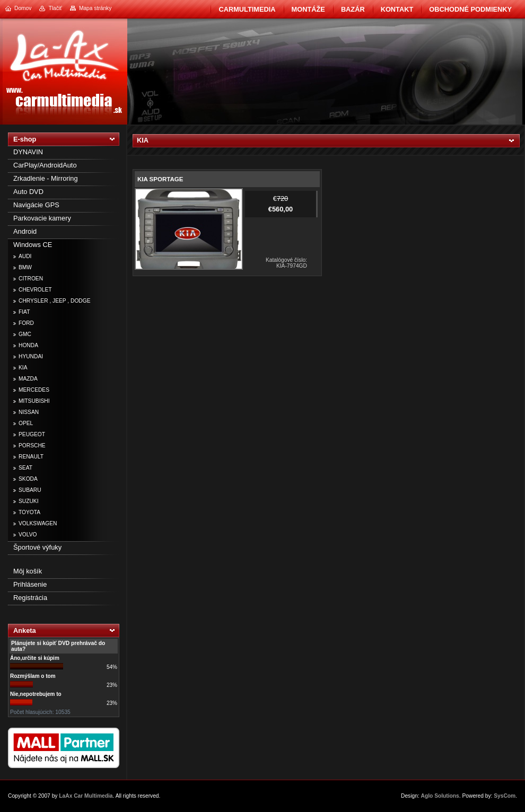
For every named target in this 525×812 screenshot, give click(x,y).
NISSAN (29, 412)
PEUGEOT (32, 434)
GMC (25, 334)
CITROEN (31, 279)
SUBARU (30, 490)
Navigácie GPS (36, 205)
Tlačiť (55, 8)
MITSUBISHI (34, 401)
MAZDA (28, 379)
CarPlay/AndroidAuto (45, 165)
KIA (23, 368)
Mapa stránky (95, 8)
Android (25, 231)
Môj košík (28, 571)
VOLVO (28, 535)
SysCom (505, 796)
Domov (23, 8)
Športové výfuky (37, 547)
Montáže (308, 9)
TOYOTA (29, 512)
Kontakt (397, 9)
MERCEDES (34, 390)
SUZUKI (29, 501)
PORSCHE (32, 445)
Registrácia (30, 598)
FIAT (24, 312)
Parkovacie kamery (42, 218)
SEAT (25, 468)
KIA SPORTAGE (160, 179)
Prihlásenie (30, 584)
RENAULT (31, 457)
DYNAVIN (28, 152)
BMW (25, 267)
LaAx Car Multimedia (86, 796)
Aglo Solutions (440, 796)
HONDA (28, 345)
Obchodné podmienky (470, 9)
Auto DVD (28, 192)
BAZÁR (353, 9)
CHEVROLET (35, 290)
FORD (26, 323)
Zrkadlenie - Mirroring (46, 178)
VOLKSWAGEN (38, 523)
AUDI (25, 256)
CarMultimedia (247, 9)
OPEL (26, 423)
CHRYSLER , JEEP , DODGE (55, 301)
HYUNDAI (31, 356)
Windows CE (33, 245)
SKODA (28, 479)
